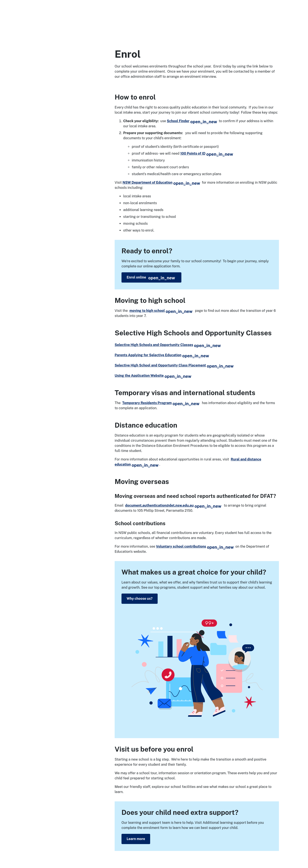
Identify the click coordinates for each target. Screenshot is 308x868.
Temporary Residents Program (161, 403)
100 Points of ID (207, 153)
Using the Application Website (153, 376)
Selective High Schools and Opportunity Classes (168, 345)
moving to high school (161, 311)
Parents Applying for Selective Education (162, 355)
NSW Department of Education (161, 183)
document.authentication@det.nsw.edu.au (173, 505)
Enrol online (151, 278)
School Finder (192, 121)
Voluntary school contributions (195, 546)
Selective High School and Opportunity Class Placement (174, 365)
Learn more (136, 839)
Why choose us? (140, 599)
